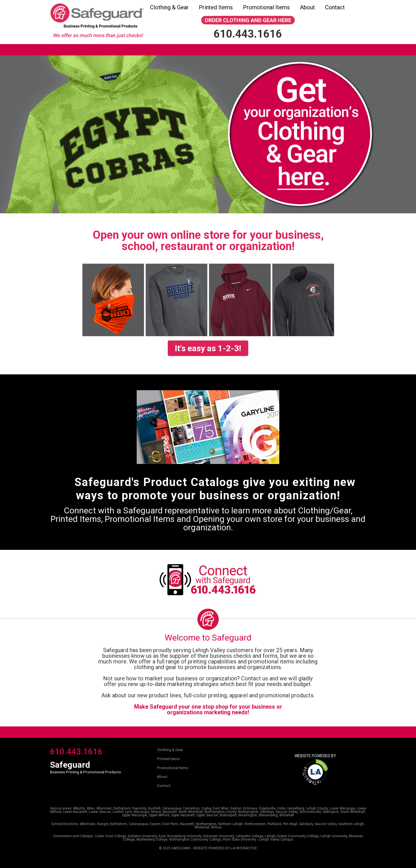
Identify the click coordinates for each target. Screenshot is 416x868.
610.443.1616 (76, 752)
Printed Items (216, 7)
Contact (335, 7)
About (307, 7)
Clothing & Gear (169, 7)
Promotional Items (266, 7)
